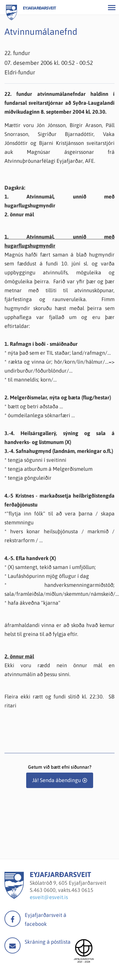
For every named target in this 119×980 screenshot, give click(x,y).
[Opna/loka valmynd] (112, 7)
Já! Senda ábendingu (57, 780)
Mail (12, 945)
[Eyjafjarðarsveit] (14, 897)
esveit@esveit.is (49, 897)
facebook (12, 919)
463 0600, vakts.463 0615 (64, 890)
